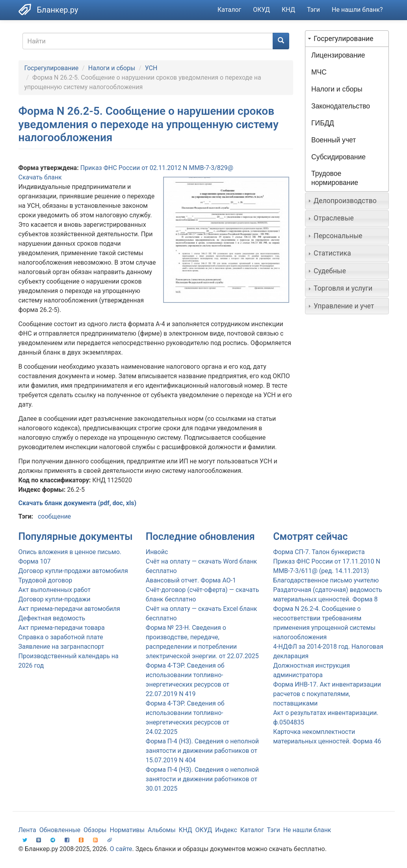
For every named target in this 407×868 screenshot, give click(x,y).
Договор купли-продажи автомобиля (73, 571)
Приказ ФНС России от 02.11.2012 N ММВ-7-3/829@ (157, 168)
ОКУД (261, 10)
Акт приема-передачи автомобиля (69, 609)
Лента (27, 830)
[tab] (347, 39)
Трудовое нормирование (335, 178)
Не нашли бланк (307, 830)
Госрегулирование (52, 68)
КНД (288, 10)
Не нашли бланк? (357, 10)
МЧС (319, 72)
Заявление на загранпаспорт (61, 647)
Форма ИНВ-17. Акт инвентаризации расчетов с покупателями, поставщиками (327, 694)
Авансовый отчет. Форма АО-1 (191, 580)
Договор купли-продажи (55, 599)
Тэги (313, 10)
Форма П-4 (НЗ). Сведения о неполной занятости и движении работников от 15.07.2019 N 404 (202, 751)
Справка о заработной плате (61, 637)
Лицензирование (338, 55)
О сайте (121, 849)
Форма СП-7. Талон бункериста (319, 552)
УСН (151, 68)
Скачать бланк (40, 177)
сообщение (54, 516)
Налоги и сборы (112, 68)
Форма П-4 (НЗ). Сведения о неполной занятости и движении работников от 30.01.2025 (202, 779)
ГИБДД (323, 123)
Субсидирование (338, 157)
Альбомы (162, 830)
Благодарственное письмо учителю (326, 580)
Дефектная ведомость (52, 618)
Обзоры (95, 830)
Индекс (226, 830)
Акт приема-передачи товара (62, 628)
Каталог (229, 10)
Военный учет (334, 140)
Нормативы (127, 830)
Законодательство (341, 106)
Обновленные (60, 830)
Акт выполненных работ (55, 590)
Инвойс (157, 552)
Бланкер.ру (58, 10)
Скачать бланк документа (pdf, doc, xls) (78, 503)
